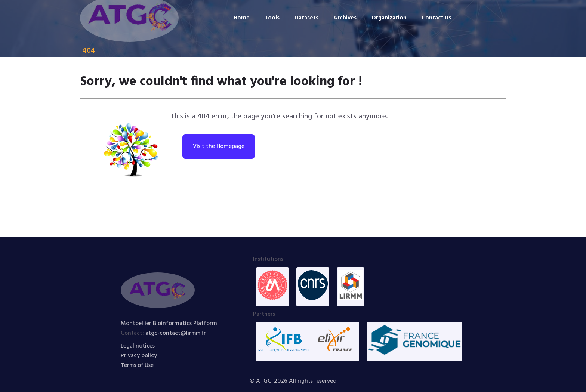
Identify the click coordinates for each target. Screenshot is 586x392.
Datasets (306, 18)
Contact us (437, 18)
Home (240, 18)
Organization (389, 18)
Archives (345, 18)
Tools (271, 18)
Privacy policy (139, 356)
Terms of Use (138, 365)
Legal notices (138, 346)
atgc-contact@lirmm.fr (177, 333)
